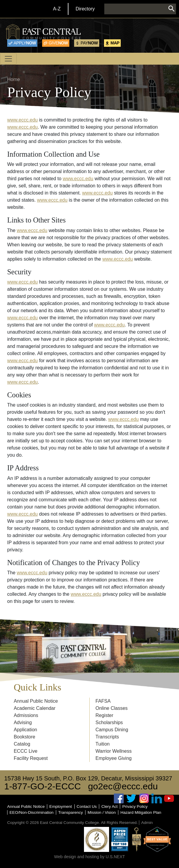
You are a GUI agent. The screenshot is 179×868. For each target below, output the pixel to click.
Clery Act (109, 806)
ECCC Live (26, 751)
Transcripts (107, 737)
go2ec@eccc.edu (123, 786)
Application (25, 730)
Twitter (131, 798)
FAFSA (103, 701)
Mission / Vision (102, 812)
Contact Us (87, 806)
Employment (61, 806)
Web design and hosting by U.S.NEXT (90, 857)
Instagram (144, 798)
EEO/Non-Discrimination (32, 812)
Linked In (157, 798)
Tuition (103, 744)
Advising (23, 722)
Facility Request (31, 758)
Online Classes (112, 708)
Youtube (169, 798)
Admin (147, 823)
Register (105, 715)
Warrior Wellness (114, 751)
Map (115, 43)
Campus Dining (112, 730)
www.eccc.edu (22, 120)
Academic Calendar (35, 708)
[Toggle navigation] (8, 59)
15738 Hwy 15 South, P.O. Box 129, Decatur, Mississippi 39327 (88, 778)
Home (14, 79)
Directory (85, 9)
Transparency (71, 812)
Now (25, 43)
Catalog (22, 744)
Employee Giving (114, 758)
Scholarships (109, 722)
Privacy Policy (135, 806)
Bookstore (25, 737)
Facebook (119, 798)
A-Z (57, 9)
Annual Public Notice (36, 701)
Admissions (26, 715)
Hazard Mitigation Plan (141, 812)
